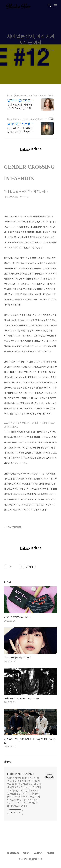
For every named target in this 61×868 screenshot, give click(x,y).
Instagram (13, 853)
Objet (26, 853)
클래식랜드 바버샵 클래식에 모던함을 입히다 (20, 124)
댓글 (7, 762)
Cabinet (38, 853)
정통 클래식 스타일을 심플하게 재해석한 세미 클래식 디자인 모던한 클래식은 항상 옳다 (20, 130)
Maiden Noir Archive (21, 774)
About (50, 853)
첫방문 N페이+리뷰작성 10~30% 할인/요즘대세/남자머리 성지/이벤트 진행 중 (20, 106)
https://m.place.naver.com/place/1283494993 (27, 119)
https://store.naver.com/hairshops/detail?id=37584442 (27, 96)
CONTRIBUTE (15, 527)
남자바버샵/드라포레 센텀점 (20, 100)
